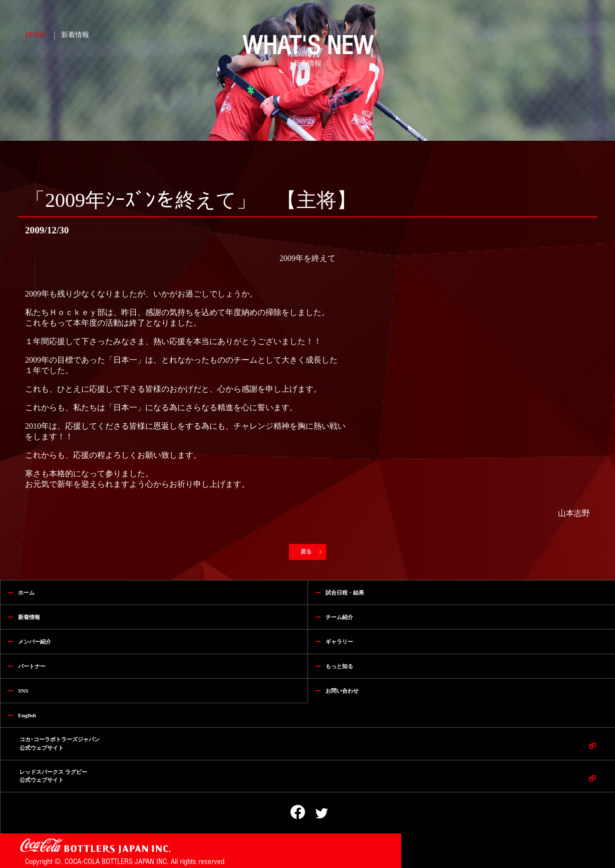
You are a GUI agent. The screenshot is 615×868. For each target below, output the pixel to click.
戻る (307, 552)
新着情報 (75, 35)
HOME (35, 35)
